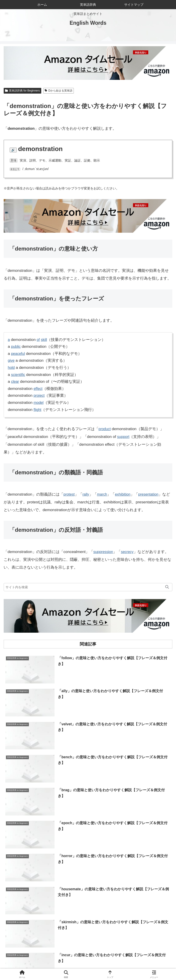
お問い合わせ (144, 959)
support (124, 437)
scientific (18, 375)
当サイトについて (88, 959)
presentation (152, 494)
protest (69, 494)
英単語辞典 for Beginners (22, 91)
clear (15, 382)
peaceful (18, 354)
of (38, 340)
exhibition (125, 494)
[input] (88, 587)
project (39, 396)
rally (87, 494)
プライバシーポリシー (130, 965)
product (105, 429)
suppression (104, 552)
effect (38, 389)
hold (11, 368)
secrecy (129, 552)
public (16, 347)
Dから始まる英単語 (58, 91)
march (103, 494)
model (39, 403)
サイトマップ (46, 965)
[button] (167, 587)
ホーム (32, 959)
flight (38, 410)
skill (44, 340)
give (11, 360)
